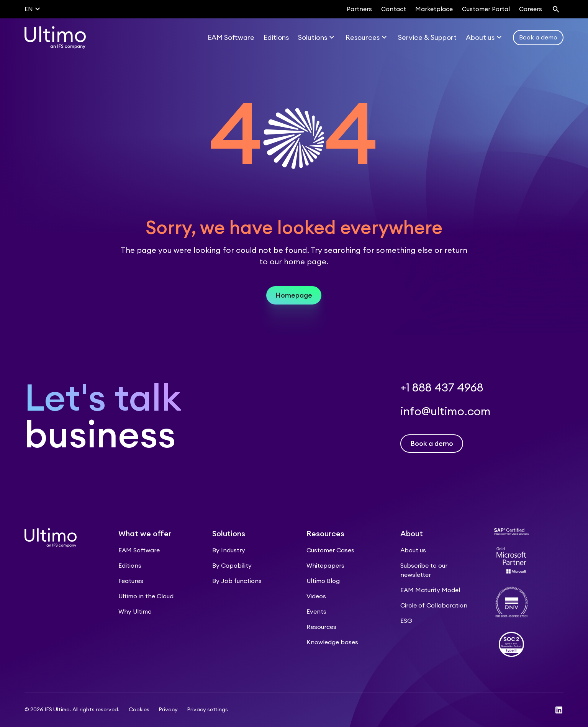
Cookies (139, 710)
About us (413, 550)
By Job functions (237, 581)
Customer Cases (330, 550)
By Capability (232, 566)
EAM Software (139, 550)
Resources (321, 627)
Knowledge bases (332, 642)
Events (316, 612)
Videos (316, 596)
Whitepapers (325, 566)
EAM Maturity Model (430, 590)
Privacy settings (207, 710)
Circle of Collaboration (434, 606)
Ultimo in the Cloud (146, 596)
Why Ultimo (135, 612)
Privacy (168, 710)
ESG (406, 621)
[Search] (556, 9)
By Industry (229, 550)
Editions (130, 566)
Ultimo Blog (323, 581)
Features (131, 581)
